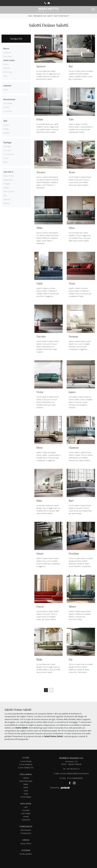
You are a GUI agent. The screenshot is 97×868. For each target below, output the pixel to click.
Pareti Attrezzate (26, 781)
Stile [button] (5, 121)
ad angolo (7, 146)
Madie (26, 784)
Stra (5, 195)
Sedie (26, 794)
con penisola (9, 154)
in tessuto (8, 111)
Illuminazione (26, 830)
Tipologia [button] (7, 142)
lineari (6, 158)
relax (5, 162)
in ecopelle (8, 103)
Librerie (26, 778)
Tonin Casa (8, 72)
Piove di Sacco (9, 191)
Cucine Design (26, 761)
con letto (7, 150)
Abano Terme (9, 176)
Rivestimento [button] (9, 99)
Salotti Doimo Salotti (61, 16)
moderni (7, 133)
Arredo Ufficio (26, 844)
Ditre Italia (7, 56)
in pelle (6, 107)
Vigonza (6, 203)
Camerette (26, 820)
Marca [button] (6, 48)
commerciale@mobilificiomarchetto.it (74, 773)
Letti (26, 807)
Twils (5, 76)
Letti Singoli (26, 813)
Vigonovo (7, 199)
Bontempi (7, 52)
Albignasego (8, 180)
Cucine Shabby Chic (26, 768)
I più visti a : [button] (9, 172)
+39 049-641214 (73, 769)
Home (30, 16)
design (6, 129)
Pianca (6, 64)
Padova (6, 188)
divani (6, 90)
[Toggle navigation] (93, 9)
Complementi (26, 833)
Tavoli (26, 791)
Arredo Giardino (26, 854)
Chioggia (7, 184)
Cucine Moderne (26, 764)
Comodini (26, 810)
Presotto (7, 68)
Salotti (50, 16)
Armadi (26, 817)
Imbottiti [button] (7, 86)
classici (6, 125)
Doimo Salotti (9, 60)
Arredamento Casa (40, 16)
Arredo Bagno (26, 797)
